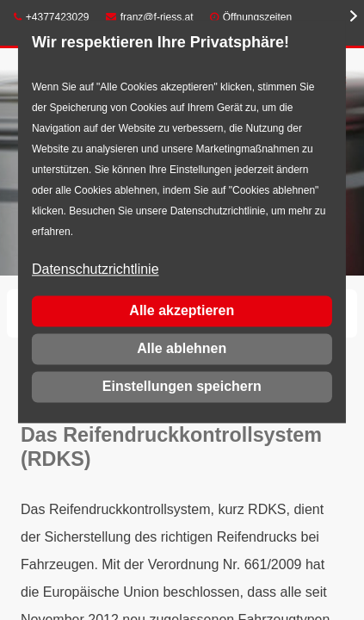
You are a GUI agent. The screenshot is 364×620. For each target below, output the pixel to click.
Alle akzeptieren (182, 310)
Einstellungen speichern (182, 386)
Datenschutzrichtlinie (96, 270)
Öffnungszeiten (258, 17)
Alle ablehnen (182, 348)
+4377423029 (52, 17)
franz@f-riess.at (150, 17)
